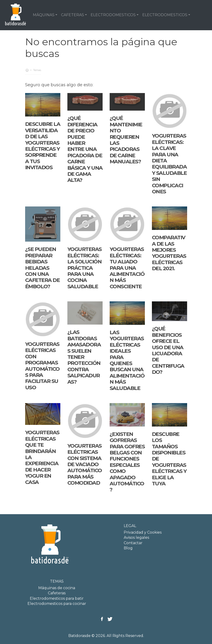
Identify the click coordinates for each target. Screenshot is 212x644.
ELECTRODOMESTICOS (113, 15)
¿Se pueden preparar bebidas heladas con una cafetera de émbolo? (42, 268)
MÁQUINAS (44, 15)
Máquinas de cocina (57, 588)
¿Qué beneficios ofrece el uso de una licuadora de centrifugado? (168, 350)
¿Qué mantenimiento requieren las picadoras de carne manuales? (126, 140)
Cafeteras (57, 593)
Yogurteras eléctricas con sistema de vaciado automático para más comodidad (85, 464)
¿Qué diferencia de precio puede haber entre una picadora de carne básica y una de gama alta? (85, 149)
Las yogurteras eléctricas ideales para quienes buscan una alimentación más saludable (127, 360)
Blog (128, 548)
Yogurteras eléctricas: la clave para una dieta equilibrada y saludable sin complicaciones (169, 164)
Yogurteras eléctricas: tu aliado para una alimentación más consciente (127, 268)
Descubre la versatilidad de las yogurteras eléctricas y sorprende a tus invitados (43, 146)
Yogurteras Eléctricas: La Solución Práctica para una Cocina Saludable (85, 268)
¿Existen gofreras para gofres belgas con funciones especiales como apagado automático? (127, 462)
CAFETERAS (73, 15)
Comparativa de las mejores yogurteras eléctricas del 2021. (169, 253)
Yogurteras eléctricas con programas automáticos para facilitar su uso (42, 366)
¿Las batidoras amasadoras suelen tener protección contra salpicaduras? (84, 357)
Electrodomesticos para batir (57, 598)
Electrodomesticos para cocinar (57, 604)
